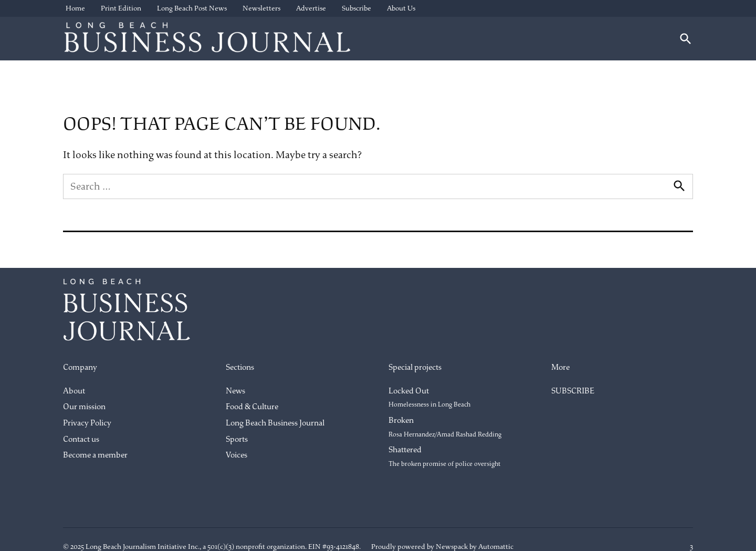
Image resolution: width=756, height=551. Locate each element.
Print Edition (121, 8)
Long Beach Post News (192, 8)
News (235, 391)
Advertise (311, 8)
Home (75, 8)
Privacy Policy (87, 423)
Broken (445, 427)
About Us (401, 8)
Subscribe (356, 8)
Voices (237, 455)
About (74, 391)
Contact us (81, 439)
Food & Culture (252, 407)
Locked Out (429, 398)
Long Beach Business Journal (275, 423)
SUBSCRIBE (573, 391)
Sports (237, 439)
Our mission (84, 407)
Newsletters (261, 8)
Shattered (444, 456)
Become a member (95, 455)
